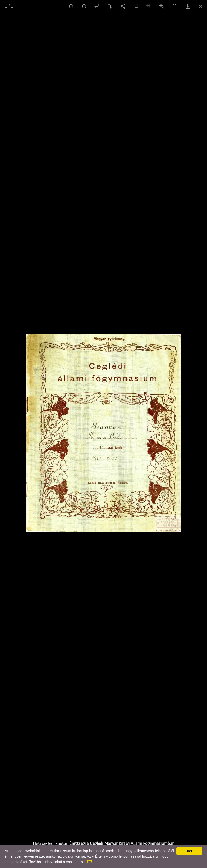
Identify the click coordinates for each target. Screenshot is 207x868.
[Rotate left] (84, 6)
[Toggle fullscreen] (175, 6)
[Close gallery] (201, 6)
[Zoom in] (162, 6)
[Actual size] (136, 6)
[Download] (188, 6)
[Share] (123, 6)
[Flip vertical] (110, 6)
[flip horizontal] (97, 6)
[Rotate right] (71, 6)
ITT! (89, 862)
